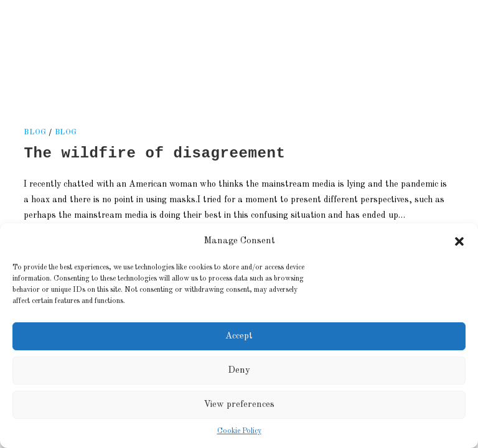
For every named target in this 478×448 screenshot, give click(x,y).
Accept (239, 336)
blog (35, 133)
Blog (66, 133)
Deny (239, 371)
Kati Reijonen (166, 46)
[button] (459, 241)
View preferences (239, 405)
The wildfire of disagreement (154, 153)
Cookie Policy (239, 431)
